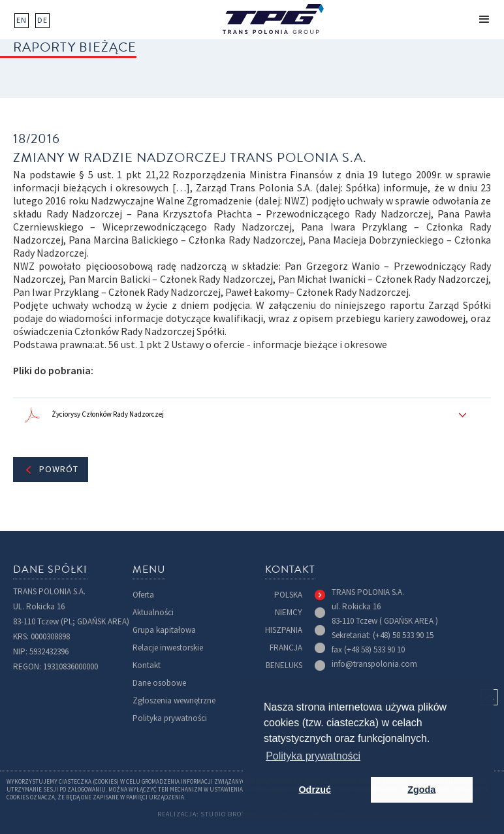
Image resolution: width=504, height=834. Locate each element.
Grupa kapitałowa (164, 630)
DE (42, 20)
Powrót (59, 469)
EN (22, 20)
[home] (273, 19)
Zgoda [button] (421, 790)
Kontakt (147, 665)
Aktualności (153, 612)
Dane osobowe (159, 683)
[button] (484, 20)
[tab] (300, 595)
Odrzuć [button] (315, 790)
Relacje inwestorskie (168, 648)
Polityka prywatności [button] (313, 756)
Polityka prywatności (170, 718)
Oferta (143, 595)
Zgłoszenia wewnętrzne (174, 700)
